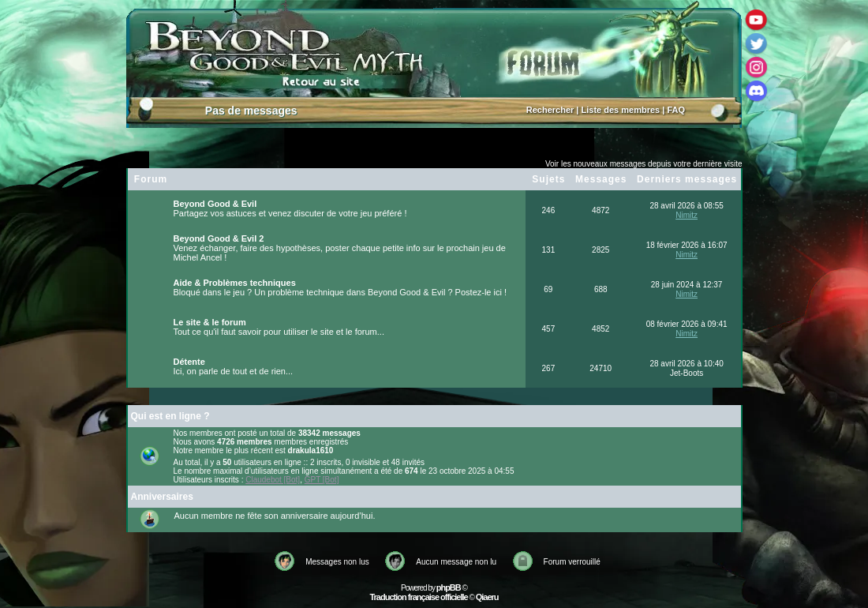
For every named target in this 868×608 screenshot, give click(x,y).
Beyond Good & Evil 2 (219, 238)
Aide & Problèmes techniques (235, 283)
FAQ (676, 110)
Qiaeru (487, 597)
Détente (189, 362)
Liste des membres (621, 110)
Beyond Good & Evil (215, 204)
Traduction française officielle (418, 597)
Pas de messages (251, 111)
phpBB (449, 587)
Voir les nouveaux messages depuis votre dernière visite (644, 164)
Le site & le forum (210, 322)
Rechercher (550, 110)
